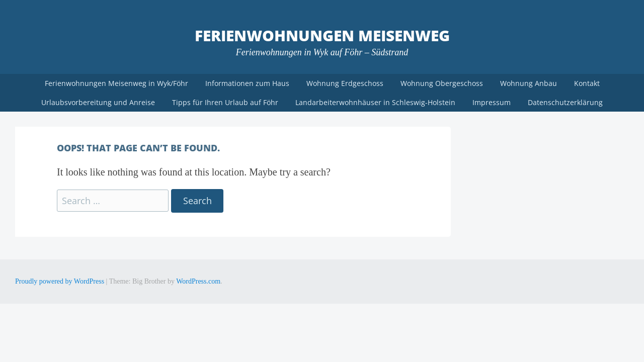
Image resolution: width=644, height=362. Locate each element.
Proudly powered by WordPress (60, 281)
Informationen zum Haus (247, 83)
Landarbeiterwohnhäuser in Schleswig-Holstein (375, 102)
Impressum (492, 102)
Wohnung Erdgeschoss (345, 83)
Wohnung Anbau (529, 83)
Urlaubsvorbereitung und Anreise (98, 102)
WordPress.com (198, 281)
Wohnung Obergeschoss (442, 83)
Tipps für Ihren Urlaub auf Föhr (225, 102)
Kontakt (587, 83)
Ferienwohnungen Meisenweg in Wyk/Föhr (116, 83)
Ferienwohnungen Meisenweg (322, 35)
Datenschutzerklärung (565, 102)
